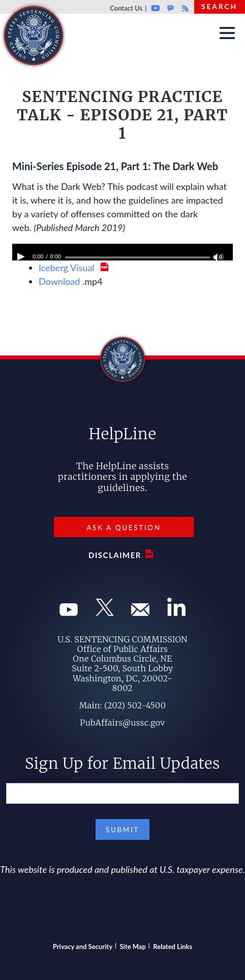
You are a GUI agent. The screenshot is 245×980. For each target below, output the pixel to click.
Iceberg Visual (68, 268)
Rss (184, 8)
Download (59, 281)
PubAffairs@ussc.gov (122, 723)
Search (219, 6)
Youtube (155, 8)
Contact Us (126, 8)
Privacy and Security (83, 946)
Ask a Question (124, 528)
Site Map (133, 946)
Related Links (173, 946)
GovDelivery (171, 8)
